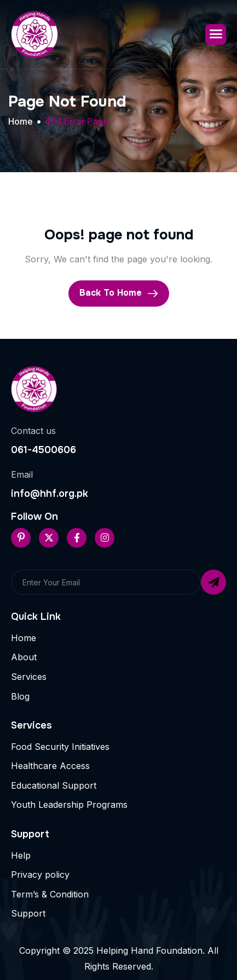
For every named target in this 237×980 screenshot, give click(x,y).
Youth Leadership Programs (69, 805)
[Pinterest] (21, 538)
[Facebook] (77, 538)
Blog (20, 696)
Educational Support (54, 785)
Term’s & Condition (50, 894)
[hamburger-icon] (216, 34)
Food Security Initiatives (60, 747)
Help (21, 855)
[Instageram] (105, 538)
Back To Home (119, 293)
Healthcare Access (50, 766)
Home (24, 638)
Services (29, 677)
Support (28, 913)
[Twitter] (49, 538)
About (24, 657)
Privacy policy (40, 875)
